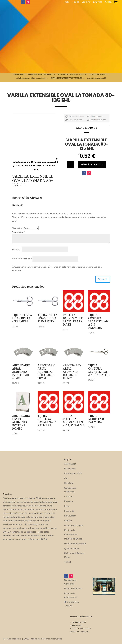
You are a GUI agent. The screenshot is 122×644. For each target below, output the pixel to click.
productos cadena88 (97, 79)
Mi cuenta (69, 511)
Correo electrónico (22, 259)
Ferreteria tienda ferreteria (40, 75)
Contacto (86, 2)
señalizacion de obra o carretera (31, 79)
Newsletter (70, 516)
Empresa (98, 2)
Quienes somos (72, 549)
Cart (66, 478)
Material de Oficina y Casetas (71, 75)
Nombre (17, 249)
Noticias (109, 2)
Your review (19, 232)
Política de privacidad (75, 544)
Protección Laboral (98, 75)
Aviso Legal (70, 464)
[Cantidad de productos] (71, 164)
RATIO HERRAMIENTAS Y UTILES (66, 79)
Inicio (67, 2)
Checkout (69, 483)
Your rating (18, 228)
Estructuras (18, 75)
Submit (103, 279)
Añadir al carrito (92, 164)
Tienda (76, 2)
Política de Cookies (74, 525)
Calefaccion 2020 (73, 473)
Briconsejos (70, 469)
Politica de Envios (73, 539)
